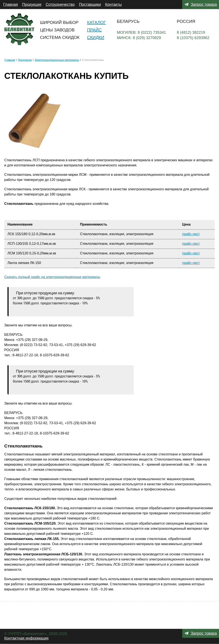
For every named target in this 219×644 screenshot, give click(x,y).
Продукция (32, 4)
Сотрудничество (60, 4)
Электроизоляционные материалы (57, 60)
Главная (11, 4)
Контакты (114, 4)
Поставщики (90, 4)
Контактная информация (26, 638)
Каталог (96, 22)
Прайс (94, 30)
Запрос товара (204, 4)
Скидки (96, 37)
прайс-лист (191, 234)
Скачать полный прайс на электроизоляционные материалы (52, 277)
